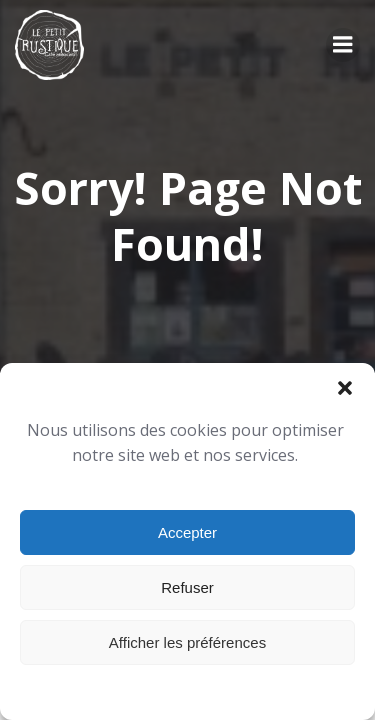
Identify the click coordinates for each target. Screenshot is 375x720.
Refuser (187, 587)
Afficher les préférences (187, 642)
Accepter (187, 532)
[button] (345, 388)
